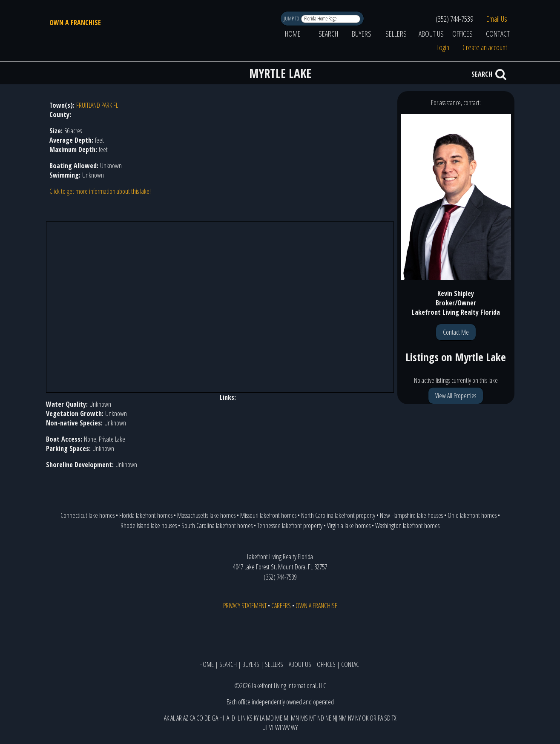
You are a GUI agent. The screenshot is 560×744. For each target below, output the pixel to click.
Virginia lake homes (349, 526)
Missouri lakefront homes (268, 515)
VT (271, 727)
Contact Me (456, 332)
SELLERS (396, 34)
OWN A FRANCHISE (75, 23)
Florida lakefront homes (146, 515)
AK (167, 718)
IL (238, 718)
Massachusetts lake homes (206, 515)
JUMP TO (292, 19)
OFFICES (462, 34)
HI (222, 718)
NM (343, 718)
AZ (186, 718)
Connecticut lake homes (88, 515)
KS (250, 718)
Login (443, 47)
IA (227, 718)
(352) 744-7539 (454, 19)
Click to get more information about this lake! (100, 191)
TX (394, 718)
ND (321, 718)
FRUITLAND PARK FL (97, 105)
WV (286, 727)
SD (387, 718)
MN (295, 718)
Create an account (485, 47)
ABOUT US (431, 34)
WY (294, 727)
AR (179, 718)
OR (373, 718)
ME (279, 718)
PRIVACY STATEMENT (245, 606)
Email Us (497, 19)
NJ (335, 718)
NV (351, 718)
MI (287, 718)
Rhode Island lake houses (149, 526)
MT (313, 718)
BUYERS (362, 34)
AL (173, 718)
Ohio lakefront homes (472, 515)
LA (262, 718)
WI (278, 727)
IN (243, 718)
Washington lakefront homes (407, 526)
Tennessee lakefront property (290, 526)
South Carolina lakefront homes (217, 526)
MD (270, 718)
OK (365, 718)
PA (380, 718)
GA (215, 718)
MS (304, 718)
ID (233, 718)
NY (358, 718)
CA (192, 718)
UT (265, 727)
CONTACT (498, 34)
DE (207, 718)
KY (256, 718)
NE (328, 718)
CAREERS (281, 606)
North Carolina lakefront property (338, 515)
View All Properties (456, 396)
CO (200, 718)
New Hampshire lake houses (411, 515)
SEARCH (328, 34)
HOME (293, 34)
